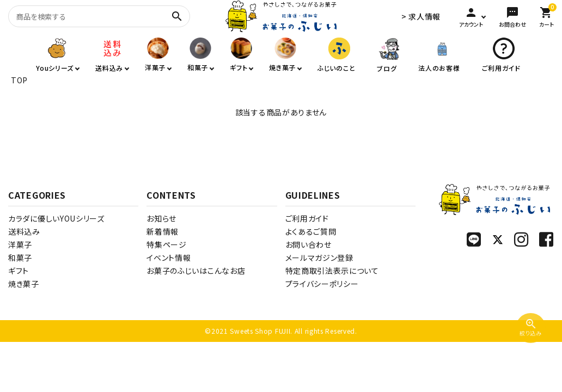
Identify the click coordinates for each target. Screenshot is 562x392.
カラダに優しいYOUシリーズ (56, 218)
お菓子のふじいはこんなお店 (196, 271)
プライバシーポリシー (322, 284)
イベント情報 (169, 258)
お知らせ (161, 218)
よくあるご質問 (311, 231)
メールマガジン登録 (319, 258)
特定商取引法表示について (332, 271)
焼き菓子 (24, 284)
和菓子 (20, 258)
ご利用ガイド (307, 218)
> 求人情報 (421, 16)
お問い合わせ (309, 244)
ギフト (19, 271)
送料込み (24, 231)
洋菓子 (20, 244)
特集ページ (167, 244)
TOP (19, 80)
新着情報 (163, 231)
